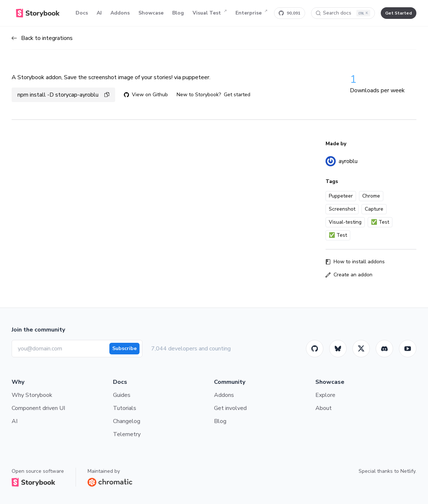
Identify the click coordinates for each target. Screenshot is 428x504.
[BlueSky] (338, 349)
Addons (120, 13)
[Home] (38, 13)
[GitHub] (315, 349)
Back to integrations (42, 38)
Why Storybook (32, 395)
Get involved (230, 408)
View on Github (146, 95)
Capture (374, 209)
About (324, 408)
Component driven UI (38, 408)
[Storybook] (384, 349)
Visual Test (210, 13)
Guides (122, 395)
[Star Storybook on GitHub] (290, 13)
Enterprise (251, 13)
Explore (325, 395)
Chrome (371, 196)
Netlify (408, 471)
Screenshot (342, 209)
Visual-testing (345, 222)
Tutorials (125, 408)
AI (99, 13)
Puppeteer (341, 196)
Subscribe (124, 348)
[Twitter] (361, 349)
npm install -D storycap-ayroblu (63, 95)
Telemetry (127, 434)
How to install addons (355, 262)
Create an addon (349, 275)
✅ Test (380, 222)
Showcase (151, 13)
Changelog (127, 421)
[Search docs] (343, 13)
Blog (178, 13)
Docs (82, 13)
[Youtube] (408, 349)
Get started (237, 95)
